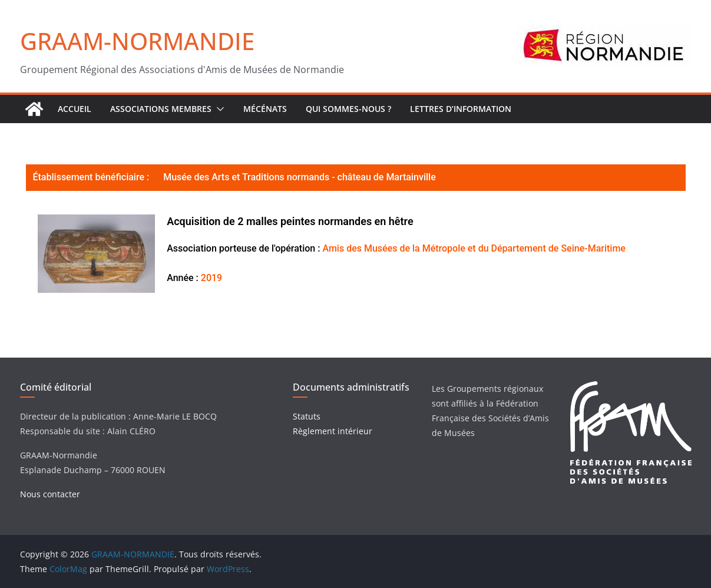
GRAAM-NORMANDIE (137, 41)
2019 (211, 278)
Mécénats (265, 109)
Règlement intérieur (333, 431)
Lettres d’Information (461, 109)
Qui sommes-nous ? (348, 109)
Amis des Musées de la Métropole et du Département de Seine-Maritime (474, 248)
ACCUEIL (75, 109)
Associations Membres (161, 109)
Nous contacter (50, 494)
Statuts (307, 416)
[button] (218, 109)
